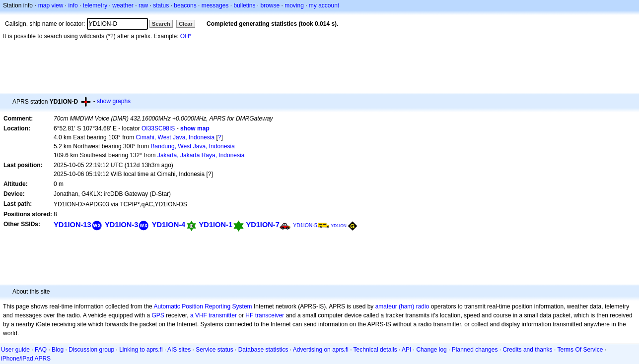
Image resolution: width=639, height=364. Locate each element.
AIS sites (179, 350)
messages (215, 5)
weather (123, 5)
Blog (58, 350)
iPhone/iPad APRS (26, 359)
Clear (186, 24)
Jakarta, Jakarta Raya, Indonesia (201, 155)
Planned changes (475, 350)
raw (143, 5)
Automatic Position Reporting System (203, 306)
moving (294, 5)
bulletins (244, 5)
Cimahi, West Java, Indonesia (176, 137)
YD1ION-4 (169, 225)
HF (249, 315)
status (161, 5)
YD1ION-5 (305, 225)
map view (51, 5)
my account (324, 5)
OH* (186, 36)
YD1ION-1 (216, 225)
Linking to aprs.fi (141, 350)
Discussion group (91, 350)
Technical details (375, 350)
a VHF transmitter (213, 315)
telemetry (95, 5)
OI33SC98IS (158, 128)
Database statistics (263, 350)
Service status (214, 350)
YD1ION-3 (121, 225)
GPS (158, 315)
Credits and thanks (528, 350)
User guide (15, 350)
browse (270, 5)
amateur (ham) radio (402, 306)
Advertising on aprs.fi (321, 350)
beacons (185, 5)
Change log (431, 350)
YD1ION (339, 226)
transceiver (270, 315)
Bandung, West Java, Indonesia (193, 146)
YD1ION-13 (72, 225)
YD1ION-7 (262, 225)
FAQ (41, 350)
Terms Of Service (580, 350)
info (73, 5)
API (406, 350)
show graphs (114, 101)
